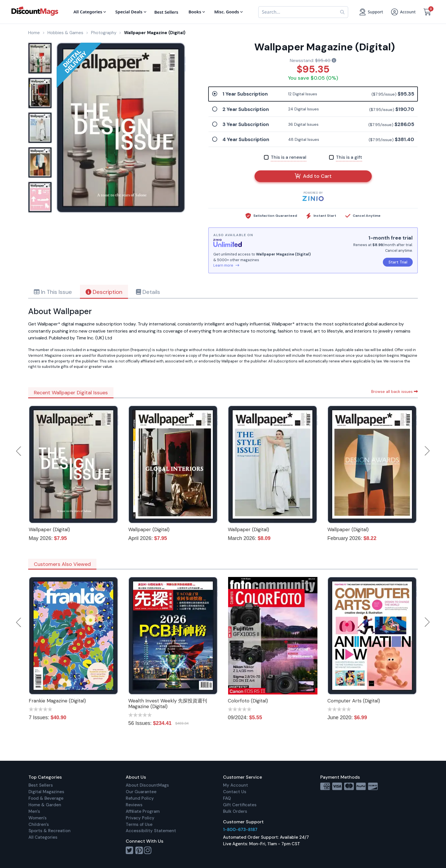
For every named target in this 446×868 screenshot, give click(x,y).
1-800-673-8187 (240, 830)
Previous (19, 451)
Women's (38, 818)
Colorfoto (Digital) (248, 701)
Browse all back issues (395, 391)
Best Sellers (41, 785)
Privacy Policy (140, 818)
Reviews (134, 805)
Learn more (226, 265)
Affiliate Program (143, 811)
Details (148, 292)
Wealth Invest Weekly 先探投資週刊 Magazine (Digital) (168, 704)
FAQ (227, 798)
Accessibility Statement (151, 831)
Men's (34, 811)
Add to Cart (313, 176)
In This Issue (53, 292)
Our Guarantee (141, 792)
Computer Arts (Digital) (354, 701)
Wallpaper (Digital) (49, 529)
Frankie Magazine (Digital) (57, 701)
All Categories (43, 837)
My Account (236, 785)
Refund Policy (140, 798)
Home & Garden (45, 805)
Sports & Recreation (49, 831)
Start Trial (398, 262)
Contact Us (235, 792)
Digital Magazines (46, 792)
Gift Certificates (240, 805)
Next (427, 451)
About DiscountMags (147, 785)
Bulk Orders (235, 811)
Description (104, 292)
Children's (39, 824)
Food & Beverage (46, 798)
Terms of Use (139, 824)
